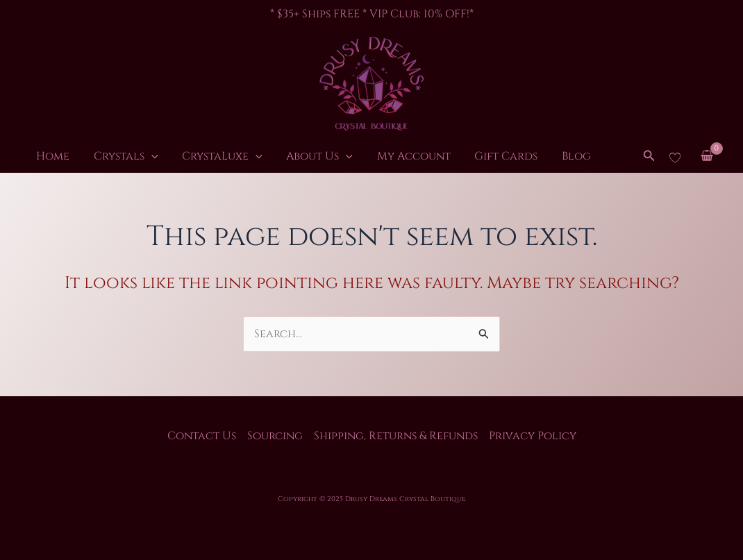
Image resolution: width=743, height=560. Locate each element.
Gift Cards (466, 157)
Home (49, 157)
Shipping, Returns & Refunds (396, 436)
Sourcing (275, 436)
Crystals (115, 157)
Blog (528, 157)
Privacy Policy (533, 436)
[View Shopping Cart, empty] (707, 157)
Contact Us (202, 436)
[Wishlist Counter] (675, 157)
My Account (381, 157)
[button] (649, 157)
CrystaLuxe (204, 157)
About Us (294, 157)
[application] (140, 157)
